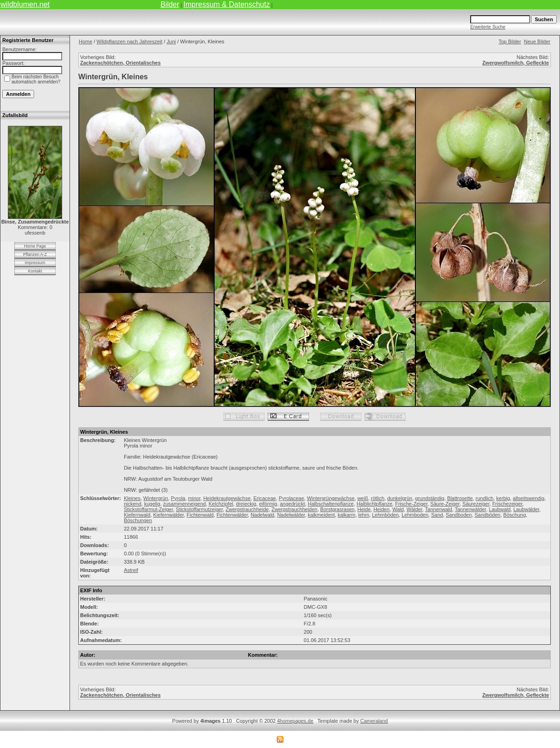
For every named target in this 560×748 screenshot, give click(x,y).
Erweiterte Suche (488, 27)
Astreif (131, 570)
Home (85, 41)
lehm (364, 515)
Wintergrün (156, 498)
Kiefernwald (137, 515)
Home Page (35, 246)
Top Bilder (510, 41)
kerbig (503, 498)
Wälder (414, 509)
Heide (364, 509)
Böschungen (138, 520)
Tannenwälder (471, 509)
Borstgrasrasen (337, 509)
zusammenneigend (184, 504)
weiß (363, 498)
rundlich (485, 498)
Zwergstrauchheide (247, 509)
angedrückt (292, 504)
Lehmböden (385, 515)
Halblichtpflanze (374, 504)
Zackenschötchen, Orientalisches (120, 63)
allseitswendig (529, 498)
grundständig (430, 498)
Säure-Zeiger (445, 504)
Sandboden (459, 515)
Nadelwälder (291, 515)
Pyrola (178, 498)
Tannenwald (439, 509)
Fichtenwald (200, 515)
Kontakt (35, 271)
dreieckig (246, 504)
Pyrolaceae (291, 498)
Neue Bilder (537, 41)
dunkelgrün (400, 498)
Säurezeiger (476, 504)
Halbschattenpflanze (331, 504)
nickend (133, 504)
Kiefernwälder (169, 515)
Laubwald (500, 509)
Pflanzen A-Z (35, 254)
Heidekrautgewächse (227, 498)
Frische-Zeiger (411, 504)
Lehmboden (415, 515)
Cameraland (374, 721)
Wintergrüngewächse (330, 498)
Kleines (132, 498)
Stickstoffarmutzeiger (199, 509)
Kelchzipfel (221, 504)
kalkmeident (321, 515)
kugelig (152, 504)
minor (194, 498)
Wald (398, 509)
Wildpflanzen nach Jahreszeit (130, 41)
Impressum (35, 263)
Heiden (382, 509)
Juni (171, 41)
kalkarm (347, 515)
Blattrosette (460, 498)
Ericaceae (265, 498)
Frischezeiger (507, 504)
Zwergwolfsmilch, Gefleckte (516, 63)
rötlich (377, 498)
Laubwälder (526, 509)
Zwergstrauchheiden (295, 509)
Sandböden (487, 515)
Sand (437, 515)
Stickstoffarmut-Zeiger (149, 509)
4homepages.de (295, 721)
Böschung (515, 515)
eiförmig (268, 504)
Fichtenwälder (232, 515)
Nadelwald (262, 515)
